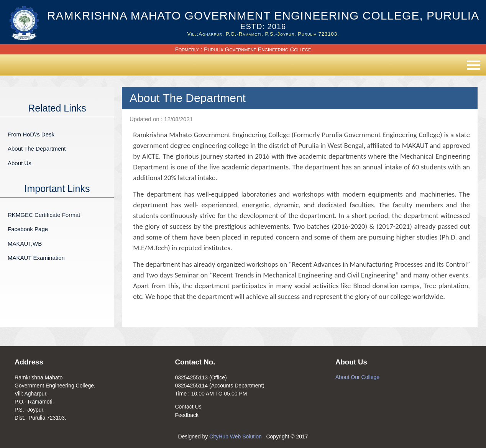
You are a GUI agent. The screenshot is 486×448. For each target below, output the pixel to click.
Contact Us (188, 407)
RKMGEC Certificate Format (44, 215)
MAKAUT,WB (25, 244)
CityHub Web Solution (236, 437)
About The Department (37, 149)
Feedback (186, 415)
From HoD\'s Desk (31, 134)
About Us (20, 163)
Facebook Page (28, 229)
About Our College (357, 377)
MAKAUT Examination (36, 258)
